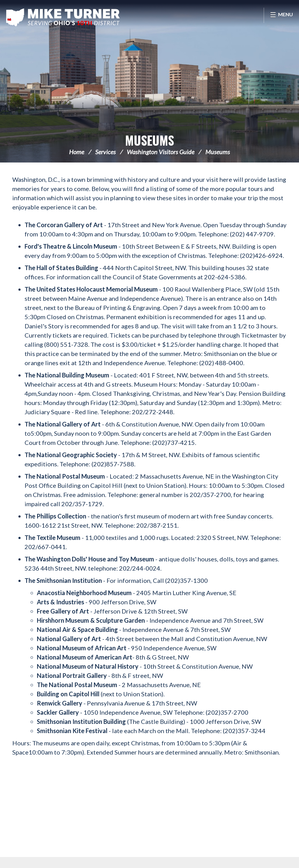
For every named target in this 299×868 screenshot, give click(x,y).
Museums (149, 140)
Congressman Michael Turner (63, 17)
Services (105, 152)
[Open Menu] (281, 15)
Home (77, 152)
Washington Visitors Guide (161, 152)
